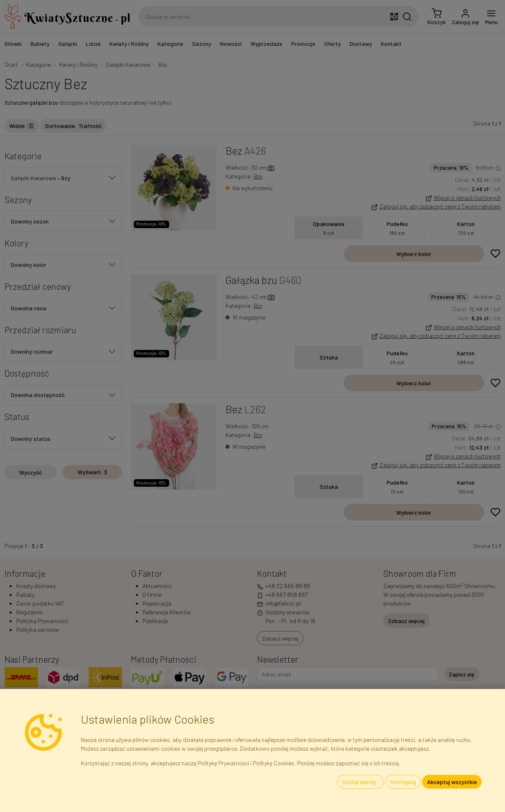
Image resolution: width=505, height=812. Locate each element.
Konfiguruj (403, 782)
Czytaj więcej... (361, 782)
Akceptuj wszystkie (452, 782)
